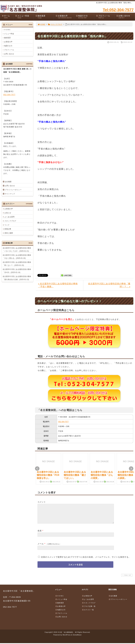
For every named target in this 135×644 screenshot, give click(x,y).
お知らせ (8, 213)
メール (41, 547)
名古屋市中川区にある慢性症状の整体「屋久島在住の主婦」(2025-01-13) (17, 278)
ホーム (8, 17)
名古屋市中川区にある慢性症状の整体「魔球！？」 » (109, 285)
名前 (40, 534)
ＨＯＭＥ (7, 30)
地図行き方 (85, 17)
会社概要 (8, 182)
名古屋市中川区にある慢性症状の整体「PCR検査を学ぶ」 (48, 475)
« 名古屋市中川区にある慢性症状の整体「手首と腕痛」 (58, 285)
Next (131, 469)
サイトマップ (10, 194)
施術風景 (45, 17)
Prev (37, 469)
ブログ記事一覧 (89, 610)
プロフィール (105, 17)
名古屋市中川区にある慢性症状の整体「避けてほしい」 (75, 475)
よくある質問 (9, 217)
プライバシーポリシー (13, 190)
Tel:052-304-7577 (118, 10)
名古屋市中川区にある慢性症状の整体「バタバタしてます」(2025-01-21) (17, 249)
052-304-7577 (63, 422)
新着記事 (8, 229)
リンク (7, 225)
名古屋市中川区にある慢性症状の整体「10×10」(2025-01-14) (17, 271)
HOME (41, 24)
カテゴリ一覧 (88, 613)
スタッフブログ (55, 24)
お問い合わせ (126, 17)
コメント (42, 502)
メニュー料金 (24, 17)
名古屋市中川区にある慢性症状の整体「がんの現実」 (102, 475)
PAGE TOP (127, 579)
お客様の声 (65, 17)
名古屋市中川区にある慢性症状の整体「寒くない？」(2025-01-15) (17, 264)
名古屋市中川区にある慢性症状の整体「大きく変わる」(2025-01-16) (17, 257)
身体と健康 (9, 233)
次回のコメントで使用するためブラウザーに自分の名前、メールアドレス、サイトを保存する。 (86, 560)
